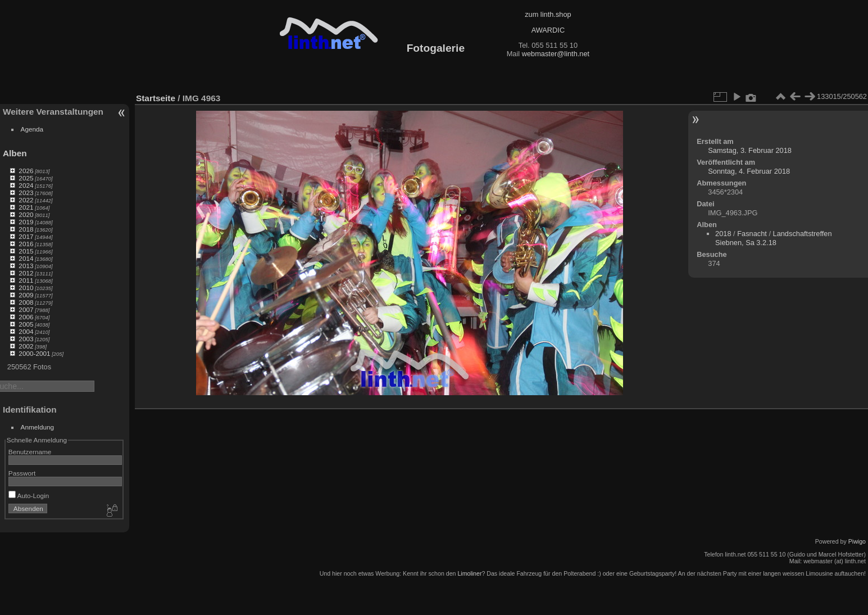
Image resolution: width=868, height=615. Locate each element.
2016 (26, 244)
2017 (26, 236)
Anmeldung (38, 427)
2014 (26, 258)
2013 (26, 266)
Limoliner (469, 573)
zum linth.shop (548, 14)
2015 (26, 251)
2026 (26, 171)
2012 (26, 273)
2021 (26, 207)
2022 (26, 200)
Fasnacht (752, 234)
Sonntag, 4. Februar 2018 (749, 171)
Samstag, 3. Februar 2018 (750, 150)
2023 (26, 193)
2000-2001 (34, 353)
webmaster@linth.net (556, 54)
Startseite (156, 98)
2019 (26, 222)
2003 (26, 339)
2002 (26, 346)
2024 (26, 185)
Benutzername (30, 452)
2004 (26, 331)
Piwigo (857, 541)
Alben (15, 153)
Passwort (22, 473)
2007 (26, 309)
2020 (26, 214)
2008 (26, 302)
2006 (26, 317)
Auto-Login (29, 496)
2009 (26, 295)
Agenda (32, 129)
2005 (26, 324)
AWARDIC (548, 30)
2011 (26, 280)
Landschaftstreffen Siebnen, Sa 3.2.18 (774, 238)
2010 (26, 288)
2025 (26, 178)
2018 (26, 229)
